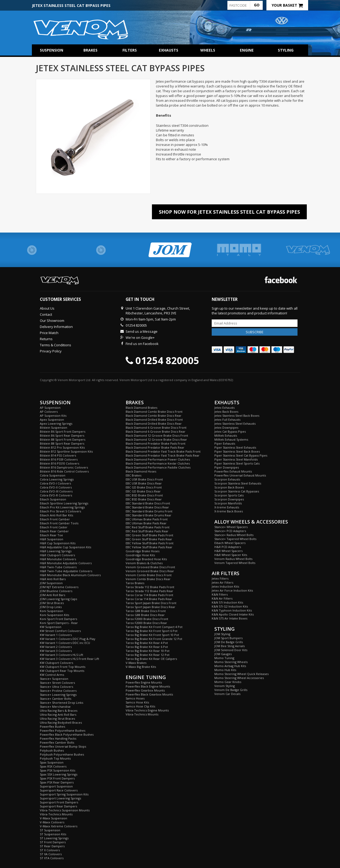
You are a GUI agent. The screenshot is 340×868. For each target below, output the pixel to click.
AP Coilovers (49, 412)
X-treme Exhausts (227, 507)
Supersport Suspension (56, 786)
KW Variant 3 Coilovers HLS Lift (61, 655)
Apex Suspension (52, 420)
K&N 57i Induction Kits (227, 602)
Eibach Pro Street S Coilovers (60, 511)
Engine (247, 50)
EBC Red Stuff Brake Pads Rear (147, 531)
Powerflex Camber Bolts (57, 742)
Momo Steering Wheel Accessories (239, 678)
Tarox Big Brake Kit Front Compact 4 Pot (154, 627)
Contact (46, 314)
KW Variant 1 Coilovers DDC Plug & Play (68, 639)
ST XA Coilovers (51, 854)
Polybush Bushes (52, 750)
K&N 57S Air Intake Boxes (229, 618)
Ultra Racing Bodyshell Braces (61, 722)
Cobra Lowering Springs (57, 479)
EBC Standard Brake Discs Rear (147, 507)
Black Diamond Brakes (141, 408)
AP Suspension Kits (53, 416)
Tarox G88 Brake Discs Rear (145, 615)
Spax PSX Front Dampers (57, 778)
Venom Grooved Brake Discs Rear (150, 571)
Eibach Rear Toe (51, 535)
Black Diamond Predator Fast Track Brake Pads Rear (163, 455)
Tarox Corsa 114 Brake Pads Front (149, 595)
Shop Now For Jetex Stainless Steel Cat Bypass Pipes (229, 212)
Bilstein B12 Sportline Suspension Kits (66, 451)
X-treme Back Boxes (229, 511)
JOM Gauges (223, 654)
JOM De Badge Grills (229, 642)
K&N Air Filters (222, 598)
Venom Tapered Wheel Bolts (235, 563)
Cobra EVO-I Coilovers (55, 483)
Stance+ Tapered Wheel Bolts (235, 539)
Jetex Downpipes (226, 427)
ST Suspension (50, 830)
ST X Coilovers (50, 850)
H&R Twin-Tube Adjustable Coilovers (66, 571)
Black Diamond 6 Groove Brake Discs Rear (156, 431)
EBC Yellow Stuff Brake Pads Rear (149, 547)
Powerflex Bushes (52, 726)
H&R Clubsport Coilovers (57, 555)
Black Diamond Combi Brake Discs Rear (154, 416)
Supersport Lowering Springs (60, 798)
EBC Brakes (133, 475)
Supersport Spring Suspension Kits (64, 794)
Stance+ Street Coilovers (57, 683)
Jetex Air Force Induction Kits (232, 590)
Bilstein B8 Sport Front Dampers (63, 439)
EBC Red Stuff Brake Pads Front (148, 527)
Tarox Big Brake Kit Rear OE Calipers (151, 659)
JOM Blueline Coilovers (56, 591)
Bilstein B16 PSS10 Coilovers (59, 463)
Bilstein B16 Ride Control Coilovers (64, 471)
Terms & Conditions (56, 345)
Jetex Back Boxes (226, 412)
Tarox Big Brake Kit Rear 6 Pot (147, 647)
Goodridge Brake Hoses (143, 551)
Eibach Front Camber (55, 519)
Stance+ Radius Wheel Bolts (234, 535)
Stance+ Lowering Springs (58, 695)
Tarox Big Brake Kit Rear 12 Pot (148, 655)
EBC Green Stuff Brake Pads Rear (149, 539)
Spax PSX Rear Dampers (57, 782)
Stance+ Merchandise (55, 707)
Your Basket (287, 5)
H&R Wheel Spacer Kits (231, 555)
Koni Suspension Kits (54, 615)
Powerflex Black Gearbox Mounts (149, 694)
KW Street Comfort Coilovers (60, 631)
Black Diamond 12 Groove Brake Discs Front (157, 435)
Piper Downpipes (227, 467)
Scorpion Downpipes (229, 499)
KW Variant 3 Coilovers (56, 651)
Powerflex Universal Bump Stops (63, 746)
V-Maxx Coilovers (52, 822)
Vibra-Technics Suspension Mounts (65, 810)
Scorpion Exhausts (227, 479)
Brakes (90, 50)
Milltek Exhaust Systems (231, 439)
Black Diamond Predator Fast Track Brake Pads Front (163, 451)
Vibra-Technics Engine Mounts (147, 710)
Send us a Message (142, 331)
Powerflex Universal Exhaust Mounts (240, 475)
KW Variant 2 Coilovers (56, 647)
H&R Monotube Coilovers (58, 559)
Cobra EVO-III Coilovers (56, 491)
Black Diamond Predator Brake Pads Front (156, 443)
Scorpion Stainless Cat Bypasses (237, 491)
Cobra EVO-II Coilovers (56, 487)
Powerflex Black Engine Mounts (148, 686)
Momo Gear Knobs (228, 682)
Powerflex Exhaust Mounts (233, 471)
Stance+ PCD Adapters (230, 531)
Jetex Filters (220, 578)
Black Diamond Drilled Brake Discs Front (154, 420)
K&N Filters (220, 594)
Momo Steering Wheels (231, 662)
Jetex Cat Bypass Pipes (230, 431)
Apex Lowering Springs (56, 424)
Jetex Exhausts (224, 408)
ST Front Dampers (53, 842)
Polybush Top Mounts (55, 758)
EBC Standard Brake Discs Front (148, 503)
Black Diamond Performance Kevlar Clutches (158, 463)
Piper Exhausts (225, 443)
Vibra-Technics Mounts (56, 814)
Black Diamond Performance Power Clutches (158, 459)
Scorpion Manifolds (228, 503)
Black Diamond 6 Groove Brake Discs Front (156, 427)
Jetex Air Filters (222, 582)
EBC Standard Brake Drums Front (149, 511)
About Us (47, 308)
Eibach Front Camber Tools (59, 523)
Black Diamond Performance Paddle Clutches (158, 467)
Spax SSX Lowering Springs (59, 774)
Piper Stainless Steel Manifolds (236, 459)
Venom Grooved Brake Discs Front (150, 567)
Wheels (208, 50)
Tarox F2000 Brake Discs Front (147, 619)
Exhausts (169, 50)
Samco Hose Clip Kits (140, 706)
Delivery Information (56, 327)
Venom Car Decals (227, 694)
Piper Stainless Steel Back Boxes (237, 451)
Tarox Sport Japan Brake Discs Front (151, 603)
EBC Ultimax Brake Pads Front (147, 519)
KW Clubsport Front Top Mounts (63, 667)
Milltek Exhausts (226, 435)
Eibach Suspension (53, 499)
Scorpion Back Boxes (229, 487)
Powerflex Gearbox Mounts (145, 690)
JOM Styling (222, 634)
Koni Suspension (52, 611)
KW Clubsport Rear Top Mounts (62, 671)
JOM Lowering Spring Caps (58, 599)
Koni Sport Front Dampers (58, 619)
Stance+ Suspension (54, 679)
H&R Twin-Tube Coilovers (58, 567)
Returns (46, 339)
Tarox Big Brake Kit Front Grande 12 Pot (154, 639)
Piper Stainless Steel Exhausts (235, 447)
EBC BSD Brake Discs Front (144, 495)
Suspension (52, 50)
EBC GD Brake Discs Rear (143, 491)
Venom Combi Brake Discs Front (149, 575)
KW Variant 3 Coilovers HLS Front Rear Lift (69, 659)
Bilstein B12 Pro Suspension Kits (62, 447)
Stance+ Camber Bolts (56, 699)
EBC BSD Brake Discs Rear (144, 499)
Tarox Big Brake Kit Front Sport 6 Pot (152, 631)
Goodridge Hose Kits (140, 555)
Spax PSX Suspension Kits (58, 770)
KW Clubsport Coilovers (56, 663)
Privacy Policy (51, 351)
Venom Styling (225, 686)
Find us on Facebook (142, 344)
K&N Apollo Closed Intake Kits (233, 614)
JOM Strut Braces (52, 603)
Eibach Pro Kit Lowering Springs (62, 507)
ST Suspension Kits (53, 834)
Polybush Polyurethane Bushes (62, 754)
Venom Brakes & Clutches (144, 563)
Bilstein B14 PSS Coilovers (58, 455)
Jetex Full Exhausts (227, 420)
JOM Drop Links (51, 607)
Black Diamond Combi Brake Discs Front (154, 412)
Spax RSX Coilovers (53, 766)
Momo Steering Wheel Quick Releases (241, 674)
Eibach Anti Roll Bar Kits (56, 515)
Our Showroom (52, 321)
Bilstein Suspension (54, 427)
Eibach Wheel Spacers (230, 543)
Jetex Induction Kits (225, 586)
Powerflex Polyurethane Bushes (63, 730)
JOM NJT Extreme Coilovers (59, 587)
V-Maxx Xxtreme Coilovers (59, 826)
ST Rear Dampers (52, 846)
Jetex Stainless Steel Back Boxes (237, 416)
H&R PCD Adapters (228, 547)
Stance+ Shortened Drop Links (61, 703)
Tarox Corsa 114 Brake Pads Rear (149, 599)
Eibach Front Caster (54, 527)
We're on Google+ (140, 338)
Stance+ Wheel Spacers (231, 527)
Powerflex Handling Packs (58, 738)
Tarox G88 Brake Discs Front (146, 611)
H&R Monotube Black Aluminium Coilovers (70, 575)
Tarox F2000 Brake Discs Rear (146, 623)
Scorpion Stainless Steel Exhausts (238, 483)
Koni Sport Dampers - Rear (59, 623)
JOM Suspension (51, 583)
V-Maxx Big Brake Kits (141, 667)
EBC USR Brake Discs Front (144, 479)
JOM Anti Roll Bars (52, 595)
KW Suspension (51, 627)
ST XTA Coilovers (52, 858)
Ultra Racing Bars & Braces (59, 711)
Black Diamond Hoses (141, 471)
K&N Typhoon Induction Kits (232, 610)
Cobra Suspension (53, 475)
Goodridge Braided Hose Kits (146, 559)
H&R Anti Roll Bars (53, 579)
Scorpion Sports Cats (229, 495)
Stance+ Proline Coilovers (58, 691)
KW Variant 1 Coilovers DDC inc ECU (65, 643)
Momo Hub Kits (225, 670)
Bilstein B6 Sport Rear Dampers (62, 435)
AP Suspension (50, 408)
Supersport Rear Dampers (58, 806)
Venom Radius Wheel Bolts (233, 559)
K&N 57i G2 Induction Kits (230, 606)
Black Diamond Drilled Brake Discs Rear (154, 424)
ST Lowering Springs (54, 838)
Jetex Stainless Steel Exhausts (235, 424)
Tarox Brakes (135, 583)
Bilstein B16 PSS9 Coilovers (59, 459)
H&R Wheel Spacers (228, 551)
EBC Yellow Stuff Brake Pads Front (150, 543)
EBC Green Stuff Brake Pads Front (149, 535)
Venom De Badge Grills (231, 690)
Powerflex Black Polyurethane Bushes (67, 734)
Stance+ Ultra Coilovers (56, 687)
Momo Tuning (224, 658)
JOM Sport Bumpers (228, 638)
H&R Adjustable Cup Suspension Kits (65, 547)
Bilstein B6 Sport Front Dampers (63, 431)
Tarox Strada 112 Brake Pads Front (150, 587)
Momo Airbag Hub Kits (230, 666)
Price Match (49, 333)
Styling (286, 50)
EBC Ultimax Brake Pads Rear (146, 523)
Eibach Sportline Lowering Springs (64, 503)
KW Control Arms (52, 675)
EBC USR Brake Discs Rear (144, 483)
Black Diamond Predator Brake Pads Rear (155, 447)
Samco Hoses (135, 698)
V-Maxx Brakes (136, 663)
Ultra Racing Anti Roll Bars (58, 715)
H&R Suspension (52, 539)
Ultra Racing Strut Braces (57, 719)
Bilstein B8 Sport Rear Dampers (62, 443)
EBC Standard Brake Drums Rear (148, 515)
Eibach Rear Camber (54, 531)
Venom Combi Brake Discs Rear (148, 579)
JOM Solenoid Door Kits (231, 650)
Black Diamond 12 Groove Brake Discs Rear (156, 439)
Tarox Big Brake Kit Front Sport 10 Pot (152, 635)
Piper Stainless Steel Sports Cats (237, 463)
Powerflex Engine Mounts (144, 682)
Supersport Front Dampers (59, 802)
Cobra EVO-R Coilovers (56, 495)
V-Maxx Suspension (54, 818)
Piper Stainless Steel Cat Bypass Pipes (241, 455)
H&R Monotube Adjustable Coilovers (66, 563)
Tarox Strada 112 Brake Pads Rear (149, 591)
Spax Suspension (52, 762)
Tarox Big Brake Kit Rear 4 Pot (147, 643)
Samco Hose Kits (137, 702)
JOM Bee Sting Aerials (229, 646)
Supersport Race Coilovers (59, 790)
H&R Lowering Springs (56, 551)
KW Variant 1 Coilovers (56, 635)
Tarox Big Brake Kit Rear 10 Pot (148, 651)
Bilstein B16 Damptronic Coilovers (64, 467)
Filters (130, 50)
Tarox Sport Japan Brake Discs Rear (150, 607)
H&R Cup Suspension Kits (58, 543)
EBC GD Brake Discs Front (144, 487)
